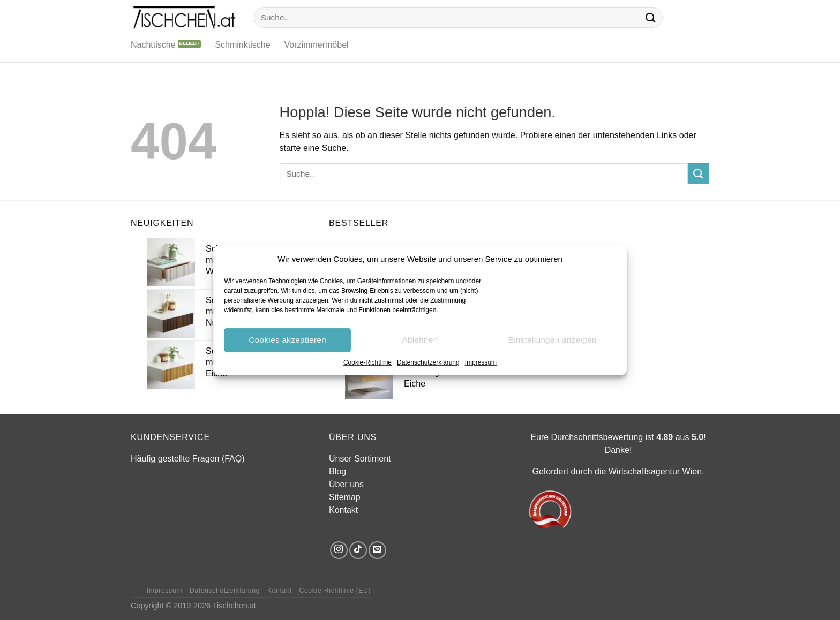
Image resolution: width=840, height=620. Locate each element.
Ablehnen (420, 340)
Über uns (346, 484)
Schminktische (242, 45)
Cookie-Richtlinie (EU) (335, 591)
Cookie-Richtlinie (367, 362)
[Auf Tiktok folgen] (358, 550)
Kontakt (343, 510)
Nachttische (153, 45)
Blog (337, 471)
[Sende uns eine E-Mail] (377, 550)
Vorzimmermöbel (317, 45)
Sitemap (345, 497)
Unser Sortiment (360, 459)
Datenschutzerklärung (428, 362)
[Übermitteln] (651, 17)
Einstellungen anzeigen (553, 340)
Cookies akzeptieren (288, 340)
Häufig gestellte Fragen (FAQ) (188, 459)
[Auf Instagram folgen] (339, 550)
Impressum (481, 362)
